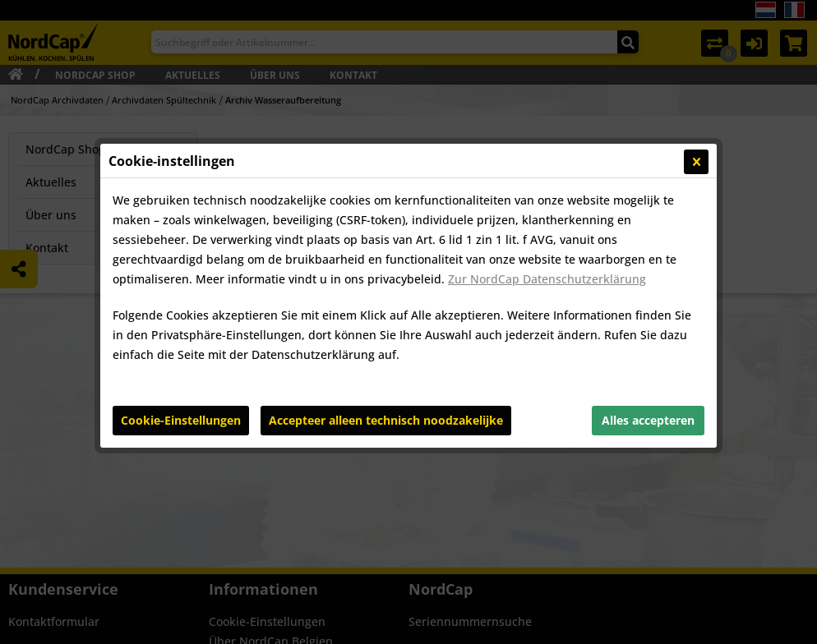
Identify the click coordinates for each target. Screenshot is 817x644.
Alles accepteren (648, 420)
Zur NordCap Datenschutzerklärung (547, 279)
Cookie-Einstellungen (181, 420)
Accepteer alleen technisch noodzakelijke (386, 420)
